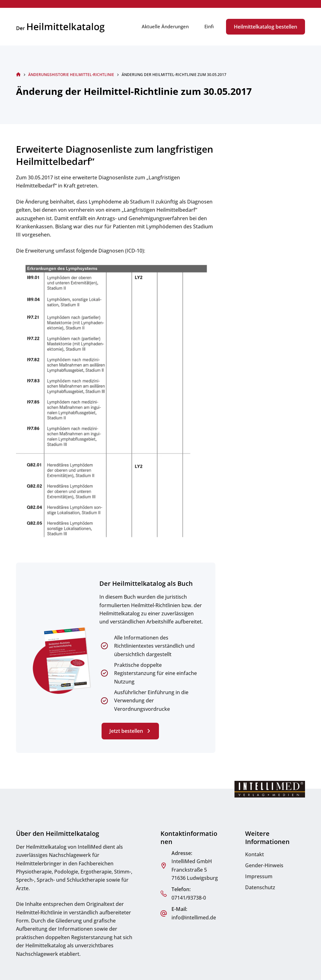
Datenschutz (260, 887)
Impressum (259, 876)
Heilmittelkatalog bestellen (266, 27)
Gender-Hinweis (264, 865)
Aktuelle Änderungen (165, 26)
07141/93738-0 (189, 898)
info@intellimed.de (194, 917)
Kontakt (255, 854)
